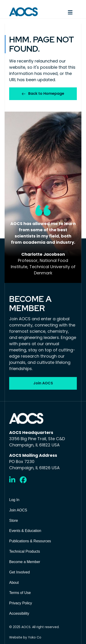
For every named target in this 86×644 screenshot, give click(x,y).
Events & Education (25, 531)
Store (14, 521)
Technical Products (25, 551)
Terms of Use (20, 593)
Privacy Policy (21, 603)
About (14, 583)
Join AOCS (18, 510)
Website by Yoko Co (25, 637)
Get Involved (19, 572)
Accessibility (19, 613)
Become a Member (25, 562)
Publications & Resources (30, 541)
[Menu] (62, 12)
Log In (14, 500)
